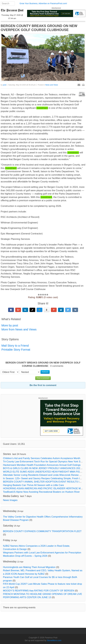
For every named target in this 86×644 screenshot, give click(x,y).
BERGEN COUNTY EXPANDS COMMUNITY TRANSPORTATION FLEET (42, 531)
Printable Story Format (16, 350)
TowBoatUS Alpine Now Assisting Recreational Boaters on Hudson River (41, 492)
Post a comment (43, 378)
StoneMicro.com (54, 640)
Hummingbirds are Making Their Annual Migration (29, 567)
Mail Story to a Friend (15, 346)
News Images (10, 500)
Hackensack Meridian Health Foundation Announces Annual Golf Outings (42, 465)
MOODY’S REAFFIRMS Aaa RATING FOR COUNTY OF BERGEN (39, 591)
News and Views (52, 85)
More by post (10, 325)
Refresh (45, 372)
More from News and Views (19, 329)
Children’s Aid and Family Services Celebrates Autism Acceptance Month (42, 458)
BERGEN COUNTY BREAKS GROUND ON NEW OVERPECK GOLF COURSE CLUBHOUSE (39, 28)
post (5, 85)
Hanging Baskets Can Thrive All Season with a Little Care (33, 485)
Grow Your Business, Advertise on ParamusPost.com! (43, 3)
